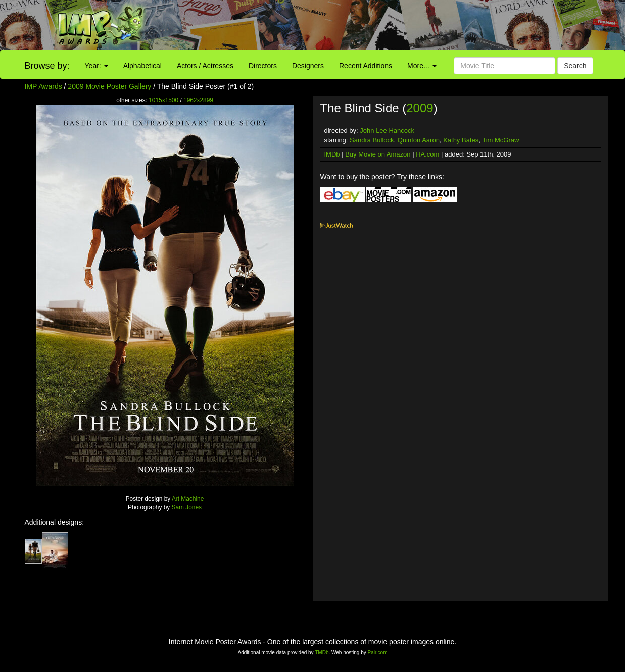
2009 (420, 108)
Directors (263, 66)
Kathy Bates (461, 140)
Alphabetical (142, 66)
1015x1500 (163, 100)
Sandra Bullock (372, 140)
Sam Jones (187, 507)
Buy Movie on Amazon (378, 154)
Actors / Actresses (205, 66)
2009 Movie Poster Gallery (109, 86)
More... (422, 66)
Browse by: (47, 66)
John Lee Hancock (387, 131)
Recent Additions (366, 66)
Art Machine (188, 499)
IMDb (332, 154)
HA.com (427, 154)
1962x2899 (198, 100)
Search (575, 66)
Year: (97, 66)
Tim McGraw (500, 140)
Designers (308, 66)
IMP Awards (43, 86)
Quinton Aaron (419, 140)
